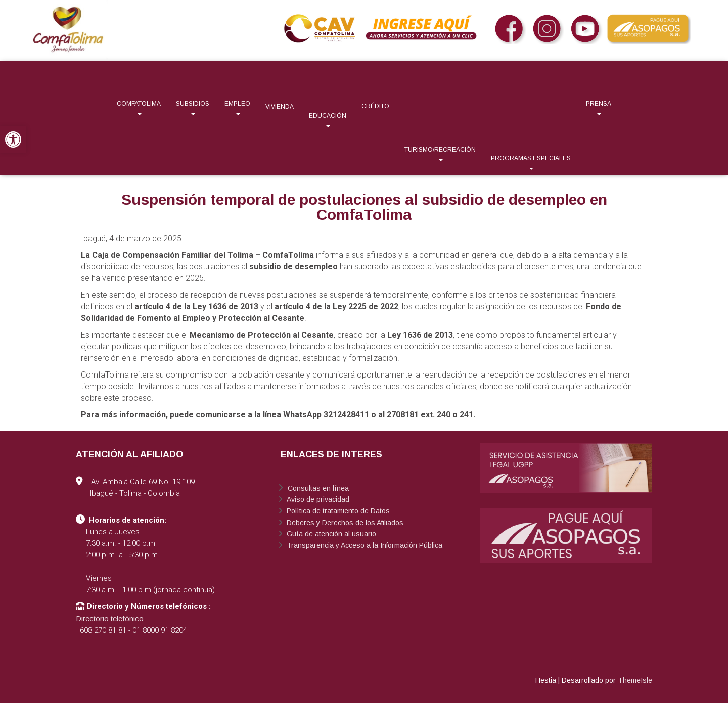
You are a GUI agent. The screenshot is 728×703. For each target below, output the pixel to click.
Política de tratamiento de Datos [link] (337, 511)
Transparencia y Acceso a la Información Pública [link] (363, 545)
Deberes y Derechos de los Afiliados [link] (344, 523)
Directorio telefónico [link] (110, 618)
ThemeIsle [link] (635, 680)
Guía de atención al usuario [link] (330, 534)
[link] (13, 139)
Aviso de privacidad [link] (317, 499)
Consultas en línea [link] (317, 488)
